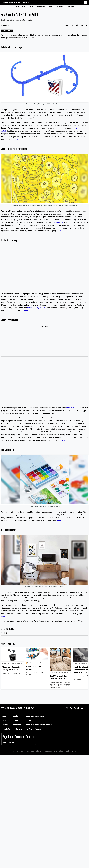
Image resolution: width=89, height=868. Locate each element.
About (4, 720)
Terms (45, 751)
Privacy (52, 751)
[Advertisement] (44, 342)
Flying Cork (72, 751)
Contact (5, 725)
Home (32, 7)
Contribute (6, 729)
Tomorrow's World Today (35, 716)
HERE (19, 139)
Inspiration (41, 7)
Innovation (60, 7)
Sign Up (25, 7)
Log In (17, 7)
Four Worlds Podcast (33, 729)
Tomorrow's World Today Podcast (38, 725)
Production (70, 7)
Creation (51, 7)
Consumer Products (16, 663)
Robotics (85, 664)
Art (2, 633)
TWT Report (30, 720)
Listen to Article (7, 31)
